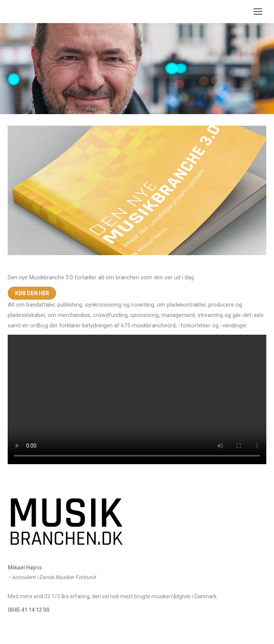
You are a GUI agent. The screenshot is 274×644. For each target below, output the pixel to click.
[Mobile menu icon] (258, 12)
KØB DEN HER (32, 293)
